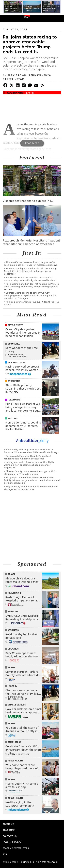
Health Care (15, 593)
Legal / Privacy (12, 842)
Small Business (17, 705)
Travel (12, 574)
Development (15, 325)
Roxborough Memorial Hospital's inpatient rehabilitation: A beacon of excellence (28, 457)
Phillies (13, 418)
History (12, 686)
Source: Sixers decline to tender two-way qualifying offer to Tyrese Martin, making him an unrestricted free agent (30, 295)
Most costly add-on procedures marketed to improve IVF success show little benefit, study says (31, 451)
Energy (30, 93)
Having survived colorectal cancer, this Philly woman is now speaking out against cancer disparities (29, 465)
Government (16, 93)
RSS (5, 854)
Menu (59, 19)
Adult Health (15, 761)
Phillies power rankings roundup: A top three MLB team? (32, 303)
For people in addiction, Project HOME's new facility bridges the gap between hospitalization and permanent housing (32, 480)
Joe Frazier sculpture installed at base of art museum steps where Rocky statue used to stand (30, 279)
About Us (8, 824)
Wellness (13, 630)
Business (13, 611)
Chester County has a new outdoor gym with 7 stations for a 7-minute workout (30, 472)
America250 (14, 742)
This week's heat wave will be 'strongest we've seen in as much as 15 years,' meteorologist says (31, 263)
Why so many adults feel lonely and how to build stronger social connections (31, 488)
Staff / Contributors (16, 848)
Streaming (14, 381)
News (26, 17)
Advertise (9, 830)
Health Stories (17, 362)
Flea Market (15, 400)
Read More (32, 143)
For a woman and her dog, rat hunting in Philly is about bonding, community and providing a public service (31, 286)
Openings (13, 649)
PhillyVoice (8, 19)
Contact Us (10, 836)
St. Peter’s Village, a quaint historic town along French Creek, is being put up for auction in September (30, 271)
